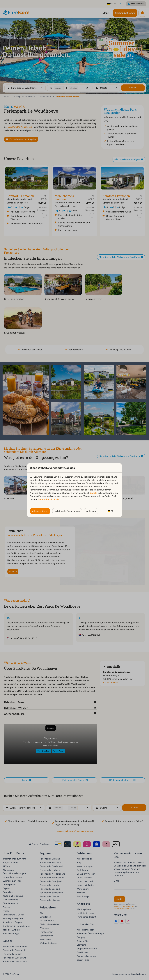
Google (93, 493)
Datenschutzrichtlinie (49, 499)
